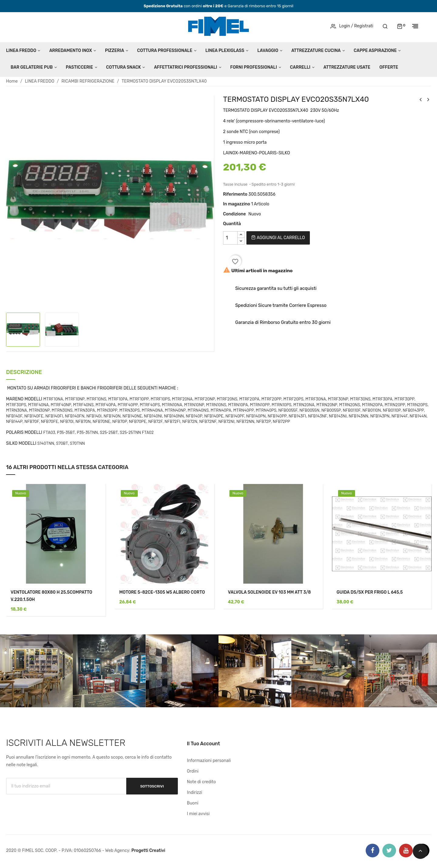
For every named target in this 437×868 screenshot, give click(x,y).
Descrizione (24, 373)
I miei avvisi (198, 814)
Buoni (193, 803)
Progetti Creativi (148, 851)
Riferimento (235, 194)
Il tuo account (203, 744)
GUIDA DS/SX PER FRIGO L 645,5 (370, 592)
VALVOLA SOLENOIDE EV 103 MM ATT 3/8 (269, 592)
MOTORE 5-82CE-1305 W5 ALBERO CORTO (162, 592)
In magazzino (237, 204)
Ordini (193, 771)
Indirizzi (195, 793)
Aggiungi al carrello (278, 238)
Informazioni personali (209, 761)
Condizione (234, 214)
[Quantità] (230, 238)
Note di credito (202, 782)
